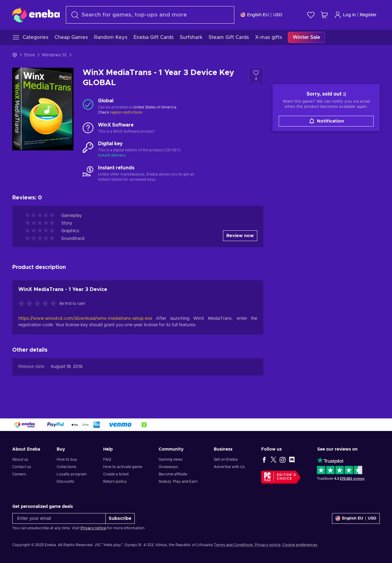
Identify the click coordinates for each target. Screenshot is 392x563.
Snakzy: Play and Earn (178, 482)
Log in (345, 15)
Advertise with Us (229, 467)
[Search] (150, 15)
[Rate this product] (39, 304)
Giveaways (168, 467)
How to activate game (123, 467)
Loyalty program (72, 474)
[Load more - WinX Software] (88, 128)
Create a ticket (116, 474)
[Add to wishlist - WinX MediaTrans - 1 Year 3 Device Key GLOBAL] (256, 77)
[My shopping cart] (324, 15)
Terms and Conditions (233, 545)
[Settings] (261, 15)
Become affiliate (173, 474)
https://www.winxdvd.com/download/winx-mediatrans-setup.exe (87, 319)
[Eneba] (36, 15)
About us (20, 459)
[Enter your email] (59, 518)
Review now (240, 236)
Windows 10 (54, 55)
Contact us (22, 467)
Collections (66, 467)
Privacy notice (93, 528)
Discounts (65, 482)
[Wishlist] (311, 15)
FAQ (107, 459)
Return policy (115, 482)
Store (29, 55)
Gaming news (171, 459)
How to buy (67, 459)
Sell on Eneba (226, 459)
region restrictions (126, 112)
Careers (19, 474)
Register (368, 15)
